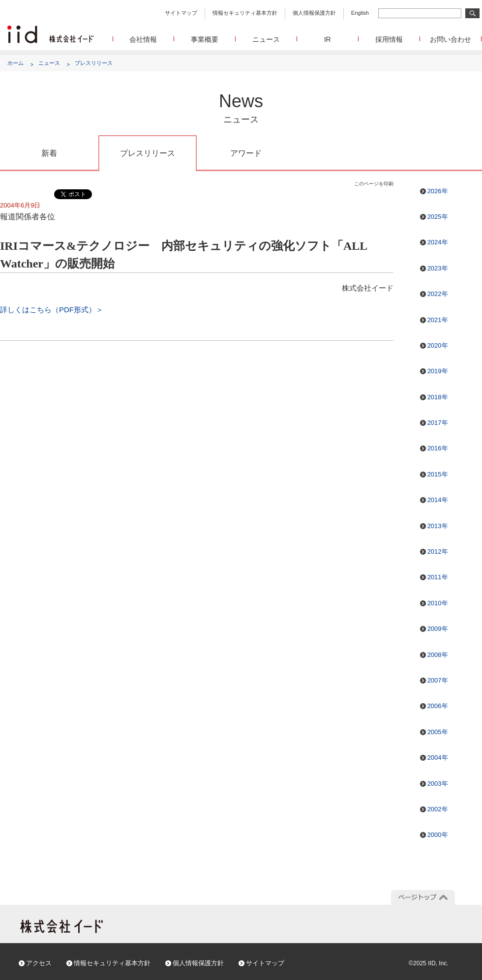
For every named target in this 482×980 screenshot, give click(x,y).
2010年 (438, 603)
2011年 (438, 577)
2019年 (438, 371)
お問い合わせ (451, 39)
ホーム (15, 63)
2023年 (438, 268)
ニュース (266, 39)
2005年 (438, 732)
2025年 (438, 217)
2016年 (438, 448)
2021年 (438, 320)
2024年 (438, 242)
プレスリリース (94, 63)
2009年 (438, 629)
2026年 (438, 191)
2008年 (438, 655)
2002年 (438, 809)
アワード (246, 153)
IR (328, 39)
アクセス (39, 963)
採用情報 (389, 39)
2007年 (438, 680)
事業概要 (205, 39)
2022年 (438, 294)
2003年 (438, 784)
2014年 (438, 500)
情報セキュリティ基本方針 (245, 13)
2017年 (438, 423)
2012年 (438, 551)
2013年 (438, 526)
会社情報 (143, 39)
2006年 (438, 706)
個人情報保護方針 (314, 13)
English (360, 13)
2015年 (438, 474)
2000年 (438, 835)
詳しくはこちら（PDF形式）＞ (52, 310)
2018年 (438, 397)
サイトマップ (181, 13)
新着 (49, 153)
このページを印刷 (374, 184)
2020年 (438, 345)
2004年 (438, 757)
